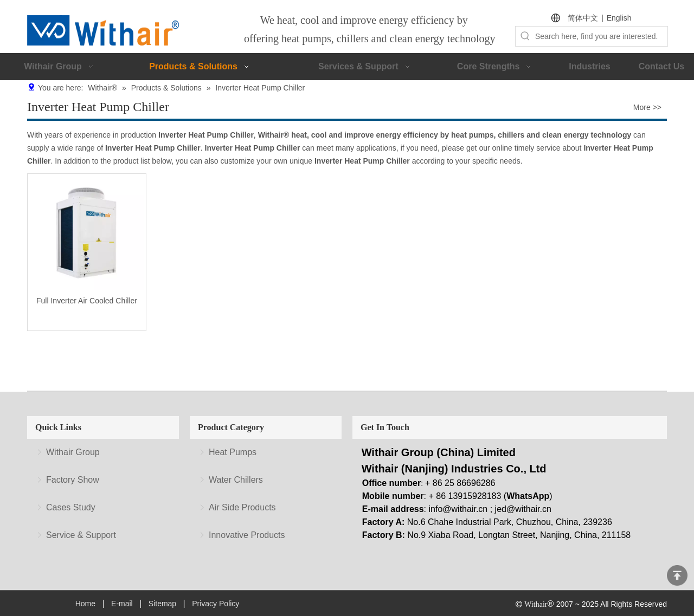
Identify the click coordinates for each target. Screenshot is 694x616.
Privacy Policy (216, 604)
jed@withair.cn (523, 509)
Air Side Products (242, 507)
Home (85, 604)
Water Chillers (236, 480)
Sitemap (162, 604)
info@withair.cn (458, 509)
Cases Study (71, 507)
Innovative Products (247, 535)
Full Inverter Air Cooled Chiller (87, 301)
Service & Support (81, 535)
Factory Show (73, 480)
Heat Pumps (233, 452)
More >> (647, 107)
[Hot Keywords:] (525, 36)
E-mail (122, 604)
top (677, 575)
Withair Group (73, 452)
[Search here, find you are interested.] (601, 36)
